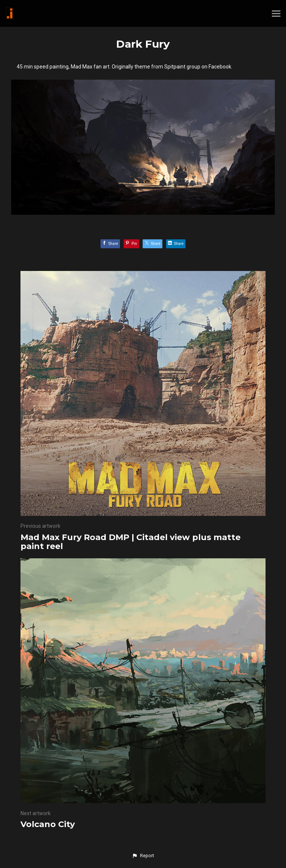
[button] (143, 856)
